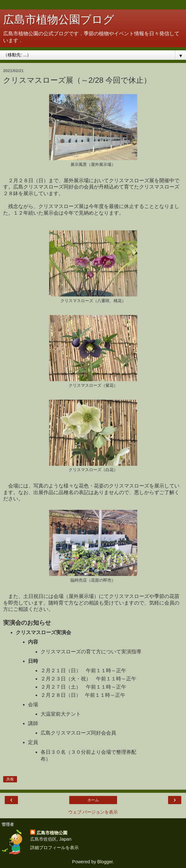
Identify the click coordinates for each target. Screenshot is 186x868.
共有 (10, 779)
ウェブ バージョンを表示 (93, 812)
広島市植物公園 (52, 833)
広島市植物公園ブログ (59, 20)
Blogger (105, 862)
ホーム (93, 800)
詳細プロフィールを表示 (54, 848)
